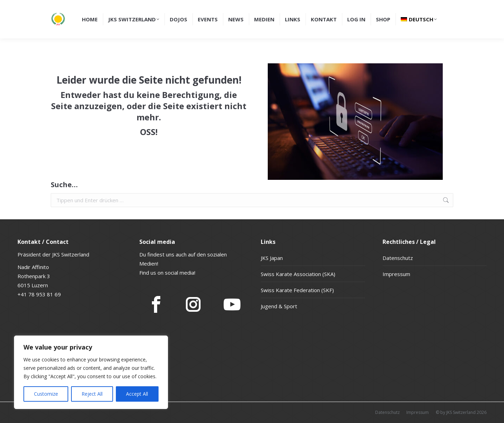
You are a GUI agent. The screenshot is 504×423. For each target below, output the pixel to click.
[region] (91, 372)
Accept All (137, 394)
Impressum (396, 274)
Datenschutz (398, 258)
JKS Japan (272, 258)
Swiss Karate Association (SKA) (298, 274)
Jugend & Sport (279, 306)
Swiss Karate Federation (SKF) (297, 290)
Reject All (92, 394)
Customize (46, 394)
